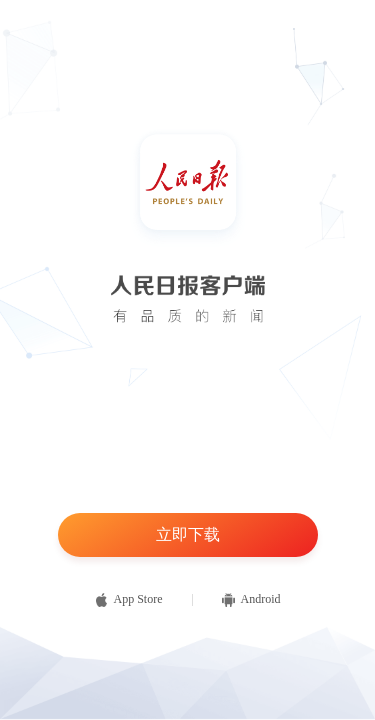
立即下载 (188, 534)
